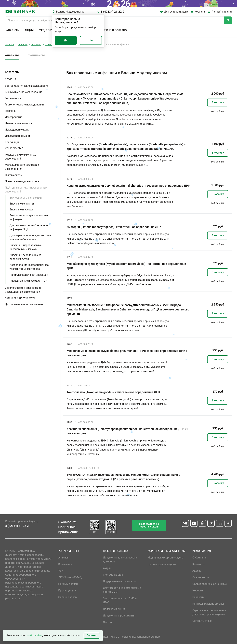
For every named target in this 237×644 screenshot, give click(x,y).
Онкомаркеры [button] (14, 175)
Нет (91, 40)
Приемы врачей (68, 584)
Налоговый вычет (114, 609)
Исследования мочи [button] (17, 136)
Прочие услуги (67, 591)
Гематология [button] (13, 98)
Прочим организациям (162, 564)
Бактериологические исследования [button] (27, 86)
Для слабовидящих (176, 12)
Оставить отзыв (202, 621)
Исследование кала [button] (17, 130)
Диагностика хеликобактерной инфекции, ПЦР (29, 227)
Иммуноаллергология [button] (18, 123)
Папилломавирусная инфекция (29, 275)
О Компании (200, 558)
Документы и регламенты (119, 616)
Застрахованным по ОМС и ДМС (120, 600)
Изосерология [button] (14, 117)
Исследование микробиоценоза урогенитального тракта (29, 267)
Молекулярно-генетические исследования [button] (22, 167)
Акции (29, 30)
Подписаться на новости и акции (149, 525)
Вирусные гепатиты (22, 204)
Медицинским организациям (166, 558)
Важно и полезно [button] (114, 30)
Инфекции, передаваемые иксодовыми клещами (26, 247)
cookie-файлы (34, 636)
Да (66, 40)
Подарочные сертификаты (119, 581)
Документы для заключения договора (121, 560)
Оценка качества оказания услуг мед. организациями (209, 612)
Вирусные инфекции (22, 210)
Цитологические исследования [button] (24, 304)
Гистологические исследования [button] (24, 105)
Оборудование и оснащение (210, 584)
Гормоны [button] (11, 111)
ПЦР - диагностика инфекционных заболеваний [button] (26, 190)
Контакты (198, 564)
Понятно (92, 636)
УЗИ (61, 571)
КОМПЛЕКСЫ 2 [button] (14, 148)
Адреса (197, 571)
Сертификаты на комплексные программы (122, 590)
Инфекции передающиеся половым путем (25, 257)
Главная (9, 44)
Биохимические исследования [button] (24, 92)
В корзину (218, 102)
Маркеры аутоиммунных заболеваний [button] (20, 157)
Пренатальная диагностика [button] (22, 181)
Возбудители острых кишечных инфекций (29, 217)
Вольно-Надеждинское (70, 12)
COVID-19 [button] (11, 80)
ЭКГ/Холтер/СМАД (70, 577)
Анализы (13, 30)
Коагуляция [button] (12, 142)
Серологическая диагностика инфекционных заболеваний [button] (23, 290)
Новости (198, 591)
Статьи (107, 622)
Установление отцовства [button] (20, 298)
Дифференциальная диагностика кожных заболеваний (30, 237)
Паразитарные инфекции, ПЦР (28, 281)
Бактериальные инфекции (26, 198)
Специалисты (201, 577)
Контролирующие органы (208, 604)
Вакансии (198, 597)
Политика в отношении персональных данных (132, 637)
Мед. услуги (47, 30)
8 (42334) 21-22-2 (113, 12)
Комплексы (36, 55)
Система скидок (113, 575)
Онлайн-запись (67, 597)
